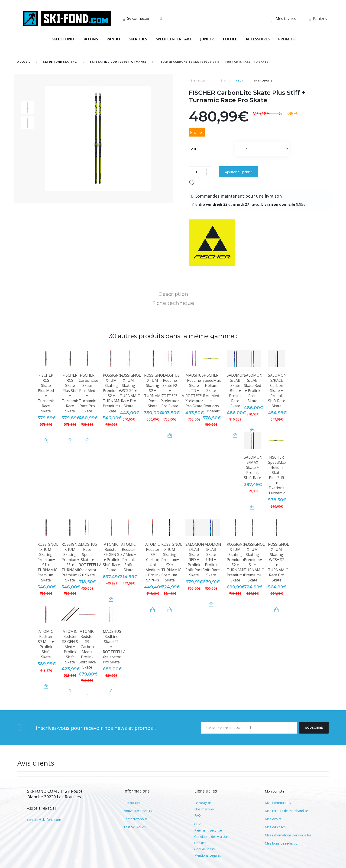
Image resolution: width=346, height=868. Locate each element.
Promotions (132, 803)
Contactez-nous (135, 819)
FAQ (197, 815)
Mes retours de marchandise (286, 811)
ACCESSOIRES (258, 39)
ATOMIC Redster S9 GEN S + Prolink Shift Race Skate (111, 557)
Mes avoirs (273, 819)
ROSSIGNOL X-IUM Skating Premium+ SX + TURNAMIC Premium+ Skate (172, 562)
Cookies (200, 843)
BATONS (90, 39)
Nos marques (204, 809)
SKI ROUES (138, 39)
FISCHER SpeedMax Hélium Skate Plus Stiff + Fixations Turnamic (277, 475)
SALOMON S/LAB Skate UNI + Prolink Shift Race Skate (212, 560)
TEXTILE (230, 39)
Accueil (24, 62)
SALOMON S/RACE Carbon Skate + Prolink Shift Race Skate (277, 391)
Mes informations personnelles (288, 835)
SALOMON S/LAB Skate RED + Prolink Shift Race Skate (195, 560)
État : (225, 80)
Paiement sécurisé (208, 830)
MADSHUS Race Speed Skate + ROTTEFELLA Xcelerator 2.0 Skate (90, 560)
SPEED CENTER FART (174, 39)
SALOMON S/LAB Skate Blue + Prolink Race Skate (236, 391)
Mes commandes (278, 803)
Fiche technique (173, 303)
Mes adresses (275, 827)
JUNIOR (207, 39)
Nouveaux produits (138, 811)
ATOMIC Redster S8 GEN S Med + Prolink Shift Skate (70, 647)
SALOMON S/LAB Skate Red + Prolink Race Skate (253, 388)
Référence (197, 80)
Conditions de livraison (211, 837)
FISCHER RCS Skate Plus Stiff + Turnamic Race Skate (70, 393)
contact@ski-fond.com (44, 820)
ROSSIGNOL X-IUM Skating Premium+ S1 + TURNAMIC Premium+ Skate (48, 562)
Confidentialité (205, 849)
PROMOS (286, 39)
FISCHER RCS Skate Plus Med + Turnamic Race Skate (46, 393)
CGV (197, 824)
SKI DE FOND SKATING (60, 62)
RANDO (113, 39)
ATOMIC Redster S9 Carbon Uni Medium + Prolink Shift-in (153, 562)
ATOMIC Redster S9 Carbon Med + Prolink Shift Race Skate (87, 649)
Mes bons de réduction (282, 843)
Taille (196, 149)
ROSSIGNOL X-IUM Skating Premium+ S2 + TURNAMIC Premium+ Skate (113, 393)
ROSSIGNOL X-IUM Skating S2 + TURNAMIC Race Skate (155, 391)
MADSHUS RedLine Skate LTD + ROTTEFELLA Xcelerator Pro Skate (197, 391)
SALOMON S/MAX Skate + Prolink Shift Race (253, 467)
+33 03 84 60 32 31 (42, 808)
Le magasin (203, 803)
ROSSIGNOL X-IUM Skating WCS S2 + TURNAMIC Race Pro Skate (130, 391)
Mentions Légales (208, 855)
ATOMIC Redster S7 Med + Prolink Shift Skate (128, 557)
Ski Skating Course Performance (118, 62)
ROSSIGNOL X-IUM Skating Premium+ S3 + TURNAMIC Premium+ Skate (72, 562)
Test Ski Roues (135, 827)
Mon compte (275, 791)
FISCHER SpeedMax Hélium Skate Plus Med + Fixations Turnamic (212, 393)
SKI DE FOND (63, 39)
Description (173, 294)
